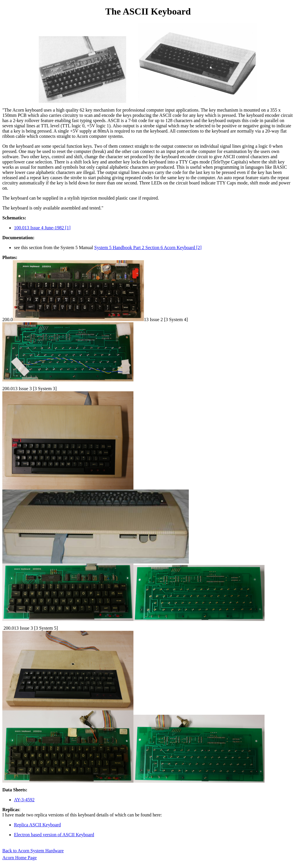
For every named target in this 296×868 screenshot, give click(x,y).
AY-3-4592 (24, 800)
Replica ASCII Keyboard (37, 825)
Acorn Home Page (20, 858)
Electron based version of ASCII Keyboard (54, 835)
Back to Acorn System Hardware (33, 851)
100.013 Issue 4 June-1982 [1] (42, 228)
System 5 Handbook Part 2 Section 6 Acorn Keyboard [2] (148, 248)
